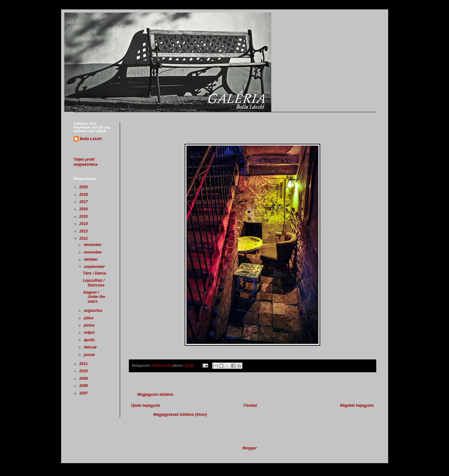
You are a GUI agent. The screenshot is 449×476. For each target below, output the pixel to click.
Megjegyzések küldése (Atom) (180, 415)
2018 (84, 195)
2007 (84, 393)
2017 (84, 202)
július (89, 318)
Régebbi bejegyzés (357, 405)
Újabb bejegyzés (146, 405)
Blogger (249, 448)
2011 (84, 364)
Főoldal (250, 405)
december (93, 245)
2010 (84, 371)
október (91, 259)
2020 (84, 187)
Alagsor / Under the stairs (94, 297)
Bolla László (91, 139)
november (93, 252)
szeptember (95, 267)
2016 (84, 209)
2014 (84, 224)
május (90, 332)
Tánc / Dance (94, 273)
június (90, 325)
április (90, 340)
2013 (84, 231)
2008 (84, 386)
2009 (84, 379)
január (90, 355)
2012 (84, 238)
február (91, 347)
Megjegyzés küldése (155, 395)
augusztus (94, 311)
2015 (84, 217)
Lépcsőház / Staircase (94, 283)
